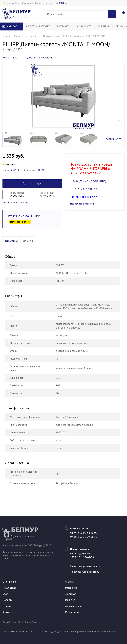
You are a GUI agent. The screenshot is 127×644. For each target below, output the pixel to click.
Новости (7, 600)
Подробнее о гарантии (82, 207)
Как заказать (85, 26)
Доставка (71, 594)
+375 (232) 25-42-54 (82, 557)
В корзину (32, 187)
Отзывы (28, 244)
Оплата (69, 582)
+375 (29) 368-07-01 (82, 553)
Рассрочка (63, 26)
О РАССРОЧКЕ (48, 197)
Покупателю (10, 588)
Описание (11, 244)
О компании (9, 582)
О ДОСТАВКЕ (17, 197)
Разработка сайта (13, 622)
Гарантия (105, 26)
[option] (63, 98)
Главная (6, 36)
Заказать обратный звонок (85, 566)
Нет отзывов (10, 57)
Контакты (8, 612)
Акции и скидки (74, 606)
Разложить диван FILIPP (24, 219)
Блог (5, 594)
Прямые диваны (52, 36)
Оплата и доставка (38, 26)
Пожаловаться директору (85, 572)
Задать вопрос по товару (15, 206)
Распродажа (72, 612)
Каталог (17, 36)
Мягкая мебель (32, 36)
